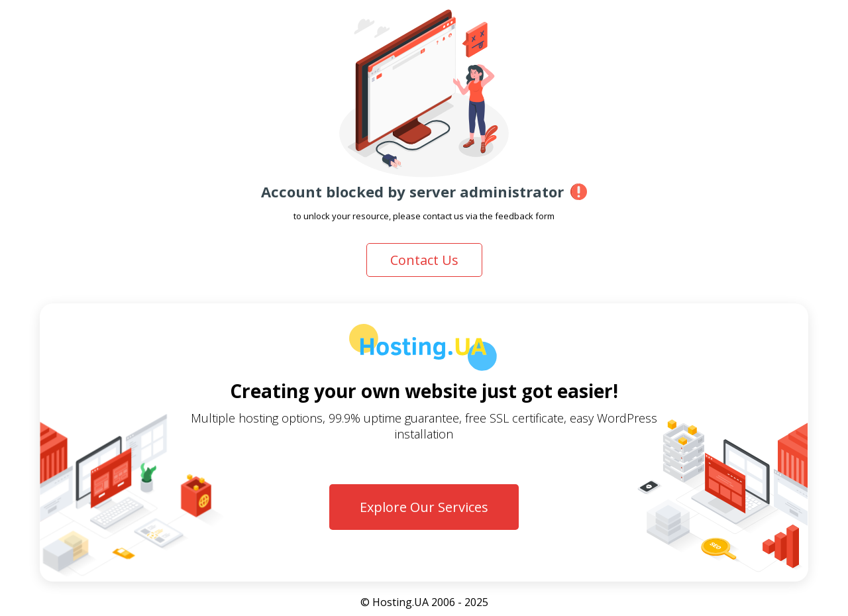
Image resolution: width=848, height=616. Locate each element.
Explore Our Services (424, 507)
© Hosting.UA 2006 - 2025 (424, 602)
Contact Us (424, 260)
